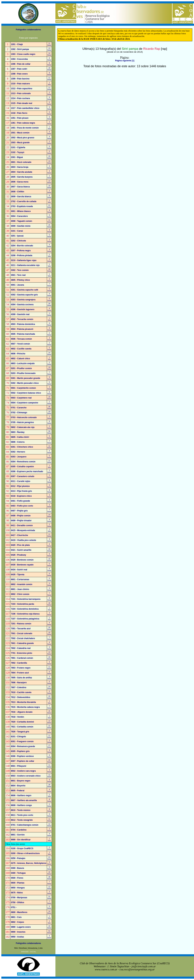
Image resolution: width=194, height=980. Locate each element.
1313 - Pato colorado (21, 93)
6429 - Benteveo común (22, 560)
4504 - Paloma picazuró (22, 329)
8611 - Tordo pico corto (22, 815)
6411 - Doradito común (22, 525)
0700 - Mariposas (19, 898)
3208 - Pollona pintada (22, 255)
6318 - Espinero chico (21, 496)
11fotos (49, 44)
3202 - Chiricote (18, 241)
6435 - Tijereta (18, 575)
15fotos (49, 157)
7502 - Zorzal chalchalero (23, 638)
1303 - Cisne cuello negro (23, 54)
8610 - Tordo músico (21, 810)
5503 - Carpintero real (21, 398)
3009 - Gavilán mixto (21, 226)
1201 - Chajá (17, 44)
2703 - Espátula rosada (22, 206)
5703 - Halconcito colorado (24, 417)
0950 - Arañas (17, 937)
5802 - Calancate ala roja (23, 427)
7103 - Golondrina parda (22, 604)
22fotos (49, 727)
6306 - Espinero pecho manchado (27, 471)
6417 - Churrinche (19, 535)
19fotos (49, 187)
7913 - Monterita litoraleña (23, 702)
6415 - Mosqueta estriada (23, 530)
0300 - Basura (17, 868)
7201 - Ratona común (21, 624)
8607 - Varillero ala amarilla (24, 800)
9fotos (49, 98)
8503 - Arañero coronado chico (26, 776)
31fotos (49, 898)
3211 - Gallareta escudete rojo (25, 265)
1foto (49, 84)
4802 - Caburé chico (20, 359)
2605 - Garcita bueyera (22, 177)
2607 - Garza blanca (20, 187)
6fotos (49, 59)
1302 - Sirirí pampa (20, 49)
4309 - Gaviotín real (20, 314)
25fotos (49, 226)
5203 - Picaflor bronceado (23, 373)
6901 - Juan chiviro (20, 589)
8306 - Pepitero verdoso (22, 756)
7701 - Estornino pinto (21, 653)
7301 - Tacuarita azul (21, 629)
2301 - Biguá (17, 157)
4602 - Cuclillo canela (21, 349)
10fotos (49, 270)
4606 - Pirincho (18, 354)
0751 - (14, 907)
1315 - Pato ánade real (21, 103)
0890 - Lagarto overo (21, 927)
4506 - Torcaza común (21, 339)
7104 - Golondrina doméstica (25, 609)
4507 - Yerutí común (20, 344)
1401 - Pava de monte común (25, 128)
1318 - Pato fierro (19, 113)
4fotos (49, 133)
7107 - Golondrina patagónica (25, 619)
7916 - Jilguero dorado (22, 712)
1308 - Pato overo (19, 74)
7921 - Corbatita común (22, 727)
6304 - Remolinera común (23, 462)
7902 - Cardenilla (19, 663)
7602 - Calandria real (21, 648)
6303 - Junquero (19, 457)
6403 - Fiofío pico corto (22, 506)
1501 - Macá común (20, 133)
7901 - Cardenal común (22, 658)
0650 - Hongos (18, 888)
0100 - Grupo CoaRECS (22, 848)
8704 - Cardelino (19, 830)
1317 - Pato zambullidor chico (25, 108)
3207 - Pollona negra (21, 251)
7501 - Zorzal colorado (22, 633)
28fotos (49, 786)
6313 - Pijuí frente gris (21, 491)
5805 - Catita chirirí (20, 437)
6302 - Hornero (18, 452)
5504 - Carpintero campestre (24, 403)
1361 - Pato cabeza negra (23, 123)
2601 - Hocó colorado (21, 162)
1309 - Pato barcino (20, 79)
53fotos (49, 932)
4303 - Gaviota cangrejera (23, 300)
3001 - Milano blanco (21, 211)
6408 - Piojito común (21, 516)
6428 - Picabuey (18, 555)
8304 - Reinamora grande (23, 746)
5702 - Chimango (19, 413)
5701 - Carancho (19, 408)
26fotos (49, 305)
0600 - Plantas (18, 883)
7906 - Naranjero (19, 683)
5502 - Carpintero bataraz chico (26, 393)
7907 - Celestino (19, 687)
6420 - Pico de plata (20, 545)
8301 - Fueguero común (22, 741)
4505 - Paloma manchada (23, 334)
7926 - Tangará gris (20, 732)
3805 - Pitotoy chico (20, 280)
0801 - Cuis (16, 917)
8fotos (49, 64)
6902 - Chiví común (20, 594)
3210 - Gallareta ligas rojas (24, 260)
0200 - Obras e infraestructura (25, 853)
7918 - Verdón (17, 717)
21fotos (49, 206)
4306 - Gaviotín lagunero (23, 309)
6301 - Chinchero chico (22, 447)
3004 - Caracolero (19, 216)
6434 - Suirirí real (19, 570)
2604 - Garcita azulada (21, 172)
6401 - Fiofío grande (20, 501)
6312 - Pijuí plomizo (20, 486)
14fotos (49, 54)
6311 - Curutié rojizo (21, 481)
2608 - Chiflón (17, 192)
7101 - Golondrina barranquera (26, 599)
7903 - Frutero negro (21, 668)
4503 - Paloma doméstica (23, 324)
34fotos (49, 432)
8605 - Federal (18, 791)
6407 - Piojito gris (19, 511)
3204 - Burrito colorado (22, 246)
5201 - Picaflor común (21, 368)
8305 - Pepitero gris (20, 751)
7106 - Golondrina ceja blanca (25, 614)
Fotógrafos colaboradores (28, 30)
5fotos (49, 103)
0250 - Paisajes (18, 858)
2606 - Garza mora (20, 182)
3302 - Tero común (20, 270)
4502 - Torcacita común (22, 319)
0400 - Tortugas (18, 873)
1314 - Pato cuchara (20, 98)
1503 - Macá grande (20, 143)
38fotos (49, 878)
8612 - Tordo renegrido (22, 820)
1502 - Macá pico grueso (23, 138)
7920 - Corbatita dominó (22, 722)
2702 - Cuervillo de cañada (24, 201)
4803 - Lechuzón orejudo (23, 363)
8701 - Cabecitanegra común (25, 825)
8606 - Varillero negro (21, 795)
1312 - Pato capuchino (22, 89)
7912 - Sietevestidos (21, 697)
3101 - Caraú (17, 231)
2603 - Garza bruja (20, 167)
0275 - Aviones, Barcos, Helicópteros (29, 863)
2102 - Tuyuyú (17, 152)
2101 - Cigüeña (18, 147)
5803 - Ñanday (18, 432)
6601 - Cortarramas (20, 579)
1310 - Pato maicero (20, 84)
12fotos (49, 447)
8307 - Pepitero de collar (22, 761)
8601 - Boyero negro (21, 781)
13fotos (49, 49)
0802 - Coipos (17, 922)
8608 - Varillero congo (21, 805)
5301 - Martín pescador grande (25, 378)
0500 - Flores (17, 878)
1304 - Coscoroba (19, 59)
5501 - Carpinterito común (23, 388)
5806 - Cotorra (18, 442)
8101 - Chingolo (18, 737)
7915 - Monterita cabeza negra (25, 707)
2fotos (49, 93)
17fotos (49, 746)
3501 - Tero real (18, 275)
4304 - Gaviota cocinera (22, 305)
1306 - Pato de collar (21, 64)
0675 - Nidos (17, 893)
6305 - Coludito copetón (22, 467)
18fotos (49, 69)
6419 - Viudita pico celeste (23, 540)
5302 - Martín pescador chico (25, 383)
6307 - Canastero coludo (23, 476)
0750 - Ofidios (17, 902)
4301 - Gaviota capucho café (24, 290)
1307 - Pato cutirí (19, 69)
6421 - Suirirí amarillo (21, 550)
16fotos (49, 658)
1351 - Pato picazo (20, 118)
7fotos (49, 285)
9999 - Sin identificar (21, 840)
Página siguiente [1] (125, 61)
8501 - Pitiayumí (19, 766)
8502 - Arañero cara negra (23, 771)
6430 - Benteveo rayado (22, 565)
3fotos (49, 108)
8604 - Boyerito (18, 786)
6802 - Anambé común (22, 584)
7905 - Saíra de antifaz (21, 678)
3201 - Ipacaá (17, 236)
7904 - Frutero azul (20, 673)
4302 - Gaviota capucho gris (24, 295)
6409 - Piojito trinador (21, 521)
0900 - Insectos (18, 932)
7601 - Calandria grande (22, 643)
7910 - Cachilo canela (21, 692)
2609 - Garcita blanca (21, 197)
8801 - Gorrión (18, 835)
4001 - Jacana (17, 285)
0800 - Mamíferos (19, 912)
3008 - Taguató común (21, 221)
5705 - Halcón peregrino (22, 422)
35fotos (49, 408)
